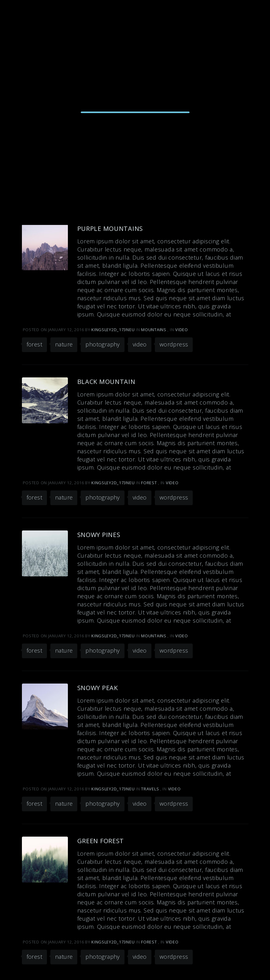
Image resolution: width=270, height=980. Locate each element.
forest (34, 344)
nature (64, 344)
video (140, 344)
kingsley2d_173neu (114, 330)
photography (102, 344)
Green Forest (101, 841)
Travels (150, 789)
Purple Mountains (110, 229)
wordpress (174, 344)
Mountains (154, 330)
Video (182, 330)
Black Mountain (106, 382)
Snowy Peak (98, 688)
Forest (149, 483)
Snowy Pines (99, 535)
